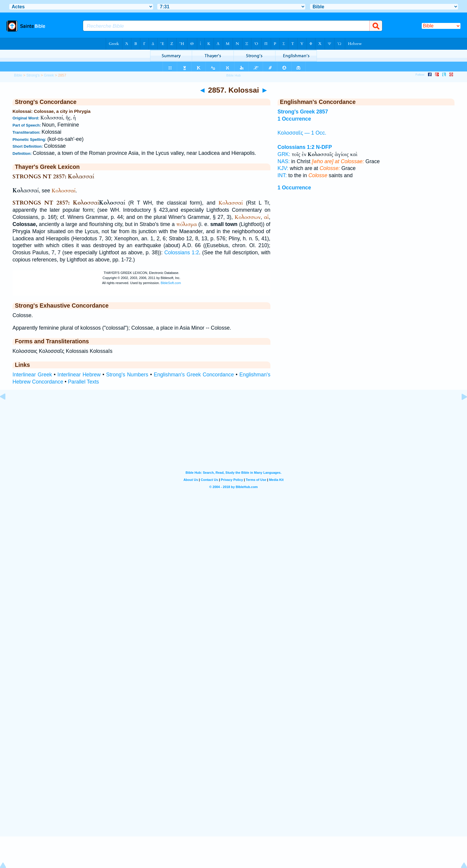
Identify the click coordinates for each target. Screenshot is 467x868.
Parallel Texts (83, 382)
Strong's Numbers (127, 375)
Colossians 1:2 (182, 253)
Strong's (33, 75)
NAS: (284, 161)
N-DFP (324, 147)
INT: (282, 175)
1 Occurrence (294, 119)
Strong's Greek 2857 (303, 112)
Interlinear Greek (32, 375)
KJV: (283, 168)
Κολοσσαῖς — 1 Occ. (302, 133)
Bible (18, 75)
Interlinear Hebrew (79, 375)
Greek (49, 75)
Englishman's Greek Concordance (194, 375)
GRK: (284, 154)
